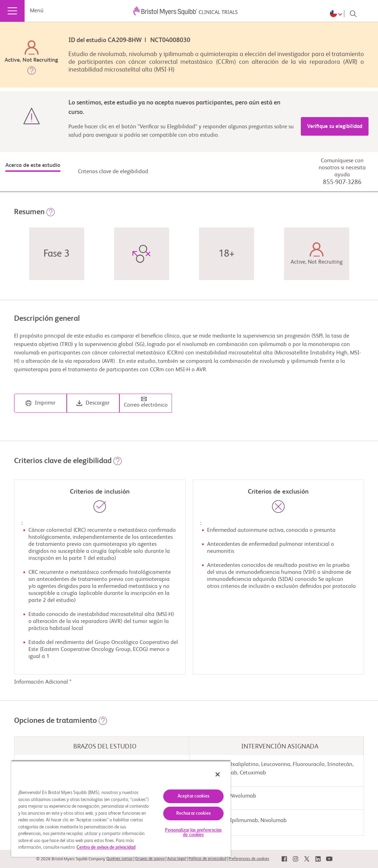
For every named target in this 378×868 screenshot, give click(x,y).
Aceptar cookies (193, 796)
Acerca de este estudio (33, 165)
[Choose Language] (337, 14)
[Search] (353, 14)
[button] (32, 72)
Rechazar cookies (193, 813)
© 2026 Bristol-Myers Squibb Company (71, 859)
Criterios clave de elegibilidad (113, 172)
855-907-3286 (342, 182)
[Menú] (12, 11)
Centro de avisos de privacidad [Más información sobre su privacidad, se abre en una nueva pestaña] (106, 847)
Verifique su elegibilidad (335, 126)
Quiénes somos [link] (120, 859)
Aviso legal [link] (177, 859)
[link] (284, 859)
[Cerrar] (218, 774)
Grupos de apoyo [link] (150, 859)
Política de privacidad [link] (207, 859)
